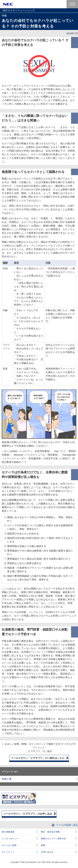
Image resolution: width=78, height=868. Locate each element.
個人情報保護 (8, 832)
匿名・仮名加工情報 (50, 832)
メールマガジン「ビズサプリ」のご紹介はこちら (38, 758)
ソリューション (10, 771)
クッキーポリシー (10, 839)
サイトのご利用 (9, 845)
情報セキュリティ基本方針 (53, 839)
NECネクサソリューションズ (19, 10)
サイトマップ (8, 852)
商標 (43, 845)
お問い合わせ (47, 852)
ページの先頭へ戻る (67, 825)
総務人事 (7, 779)
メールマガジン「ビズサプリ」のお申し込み (28, 814)
